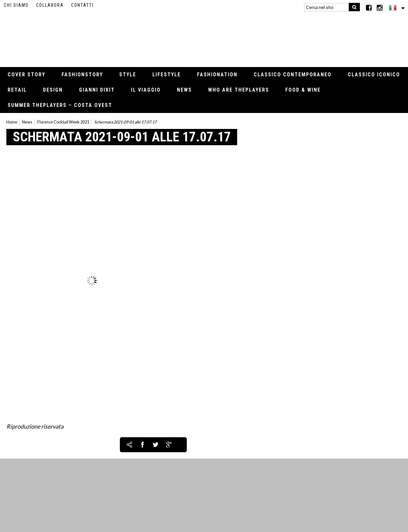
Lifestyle (167, 75)
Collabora (50, 5)
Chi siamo (16, 5)
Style (128, 75)
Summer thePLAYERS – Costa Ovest (60, 105)
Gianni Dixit (97, 90)
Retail (17, 90)
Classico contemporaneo (293, 75)
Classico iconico (374, 75)
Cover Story (26, 75)
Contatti (82, 5)
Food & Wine (303, 90)
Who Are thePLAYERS (239, 90)
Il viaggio (146, 90)
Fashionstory (82, 75)
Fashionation (217, 75)
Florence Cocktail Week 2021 (63, 122)
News (184, 90)
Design (53, 90)
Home (12, 122)
